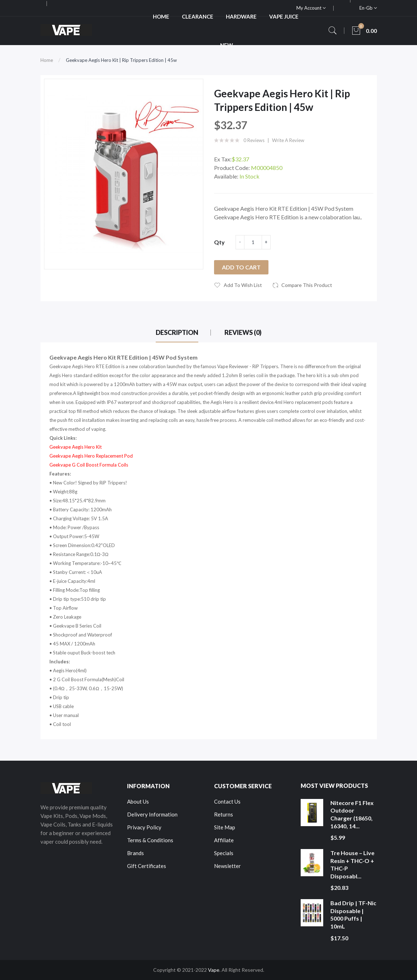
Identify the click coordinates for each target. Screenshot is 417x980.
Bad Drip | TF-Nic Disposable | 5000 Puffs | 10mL (353, 915)
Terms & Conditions (150, 840)
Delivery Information (152, 814)
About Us (138, 801)
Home (47, 60)
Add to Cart (241, 267)
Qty (219, 242)
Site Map (225, 827)
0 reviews (254, 140)
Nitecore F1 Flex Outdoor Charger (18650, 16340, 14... (352, 814)
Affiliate (224, 840)
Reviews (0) (243, 332)
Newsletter (227, 866)
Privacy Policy (144, 827)
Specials (224, 853)
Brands (135, 853)
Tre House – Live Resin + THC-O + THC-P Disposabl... (352, 864)
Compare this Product (307, 285)
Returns (224, 814)
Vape (214, 970)
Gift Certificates (147, 866)
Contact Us (227, 801)
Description (177, 332)
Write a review (288, 140)
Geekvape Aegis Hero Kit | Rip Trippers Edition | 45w (121, 60)
